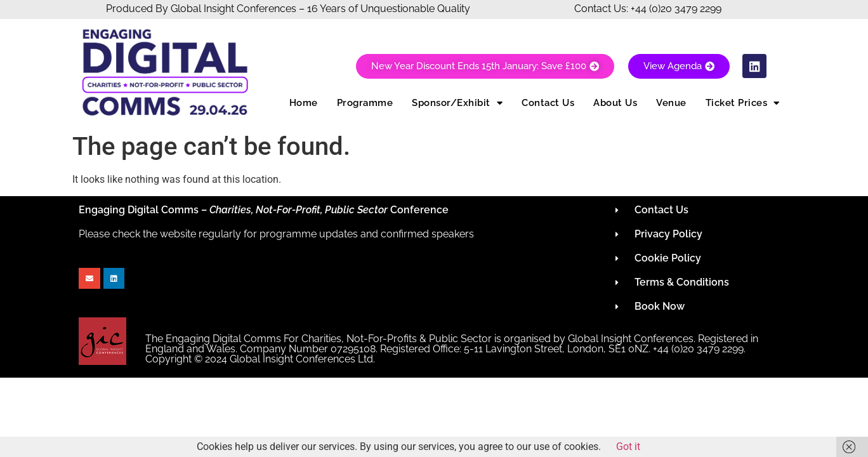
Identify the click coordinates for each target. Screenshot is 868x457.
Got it (628, 447)
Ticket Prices (743, 103)
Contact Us (548, 103)
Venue (671, 103)
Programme (365, 103)
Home (304, 103)
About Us (615, 103)
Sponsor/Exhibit (457, 103)
